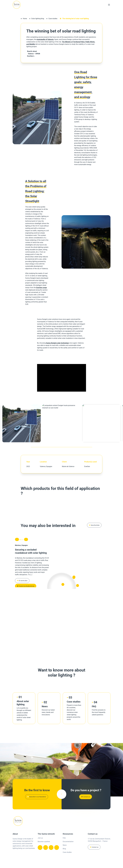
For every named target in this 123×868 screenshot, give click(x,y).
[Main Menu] (109, 5)
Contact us (95, 847)
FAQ (64, 838)
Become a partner (44, 842)
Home (25, 19)
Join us (40, 838)
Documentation (68, 842)
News (65, 845)
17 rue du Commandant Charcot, (99, 839)
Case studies (53, 19)
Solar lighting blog (38, 19)
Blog (64, 849)
